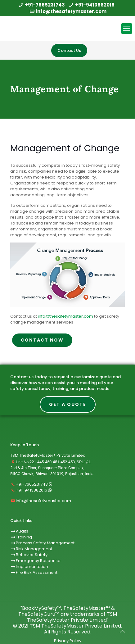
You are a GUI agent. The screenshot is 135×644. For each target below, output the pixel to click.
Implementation (32, 567)
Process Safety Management (45, 543)
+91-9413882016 (95, 5)
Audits (19, 531)
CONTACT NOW (42, 340)
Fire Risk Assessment (37, 572)
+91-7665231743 (45, 5)
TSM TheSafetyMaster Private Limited (75, 626)
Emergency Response (38, 561)
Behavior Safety (32, 555)
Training (24, 537)
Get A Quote (68, 404)
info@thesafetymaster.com (71, 11)
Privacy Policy (68, 641)
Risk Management (34, 549)
